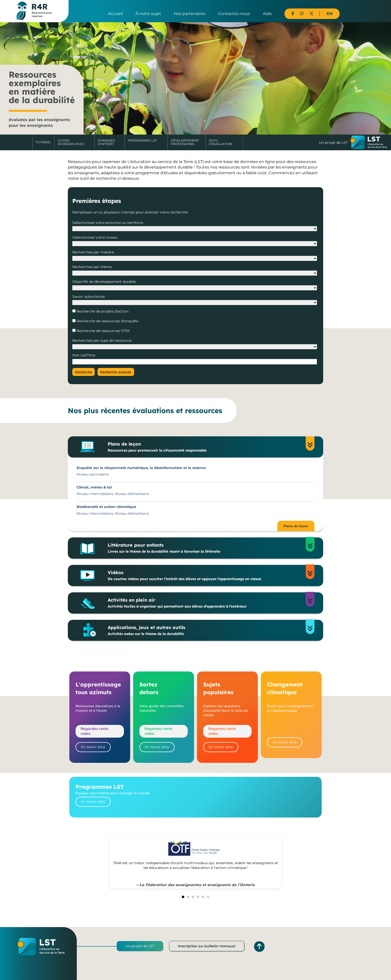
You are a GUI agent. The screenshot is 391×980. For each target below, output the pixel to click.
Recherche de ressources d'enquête (107, 321)
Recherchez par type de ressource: (102, 340)
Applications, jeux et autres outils (206, 631)
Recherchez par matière (93, 252)
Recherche (84, 372)
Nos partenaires (190, 14)
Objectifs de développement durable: (104, 282)
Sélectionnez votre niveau (95, 237)
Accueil (115, 14)
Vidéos (206, 576)
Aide (267, 14)
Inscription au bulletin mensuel (207, 946)
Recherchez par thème (92, 267)
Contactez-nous (234, 14)
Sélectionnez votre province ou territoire (108, 223)
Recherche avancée (116, 372)
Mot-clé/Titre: (84, 355)
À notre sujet (148, 14)
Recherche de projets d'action (102, 311)
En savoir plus (93, 747)
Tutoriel (43, 142)
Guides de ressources (71, 142)
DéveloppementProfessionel (185, 142)
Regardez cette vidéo (95, 731)
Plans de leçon (206, 447)
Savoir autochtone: (89, 297)
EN (330, 14)
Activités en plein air (206, 603)
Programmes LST (142, 140)
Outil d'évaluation (221, 142)
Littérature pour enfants (206, 548)
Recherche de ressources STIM (102, 331)
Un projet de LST (140, 946)
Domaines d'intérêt (106, 142)
